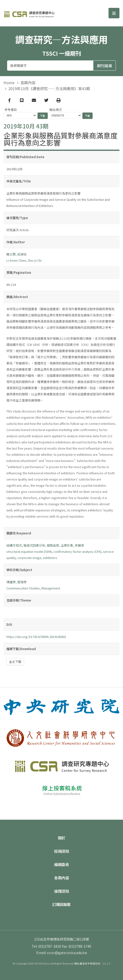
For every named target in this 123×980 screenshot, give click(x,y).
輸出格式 (56, 110)
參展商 (79, 545)
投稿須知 (61, 851)
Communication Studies (23, 588)
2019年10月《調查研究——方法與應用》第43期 (49, 88)
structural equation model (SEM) (29, 551)
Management (51, 588)
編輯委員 (61, 864)
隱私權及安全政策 (85, 963)
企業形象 (67, 545)
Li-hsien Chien (16, 260)
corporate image (29, 558)
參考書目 (11, 110)
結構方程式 (14, 545)
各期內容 (28, 83)
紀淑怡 (22, 254)
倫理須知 (61, 891)
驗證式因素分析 (34, 545)
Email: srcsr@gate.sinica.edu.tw (62, 953)
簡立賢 (11, 254)
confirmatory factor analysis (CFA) (77, 551)
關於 (62, 838)
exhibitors (50, 558)
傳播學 (11, 582)
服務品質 (53, 545)
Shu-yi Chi (35, 260)
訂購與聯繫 (61, 904)
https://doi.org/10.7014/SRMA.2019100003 (36, 637)
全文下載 (15, 662)
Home (9, 83)
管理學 (22, 582)
